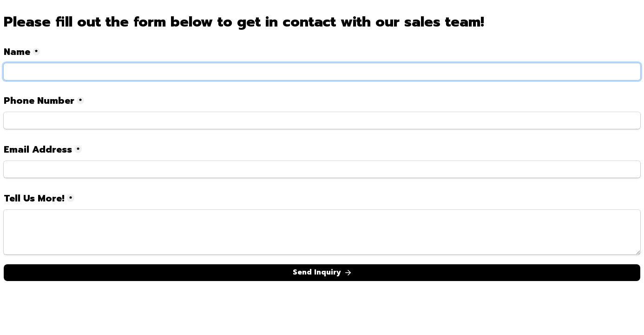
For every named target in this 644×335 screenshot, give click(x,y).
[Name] (322, 72)
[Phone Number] (322, 121)
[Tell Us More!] (322, 232)
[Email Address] (322, 169)
